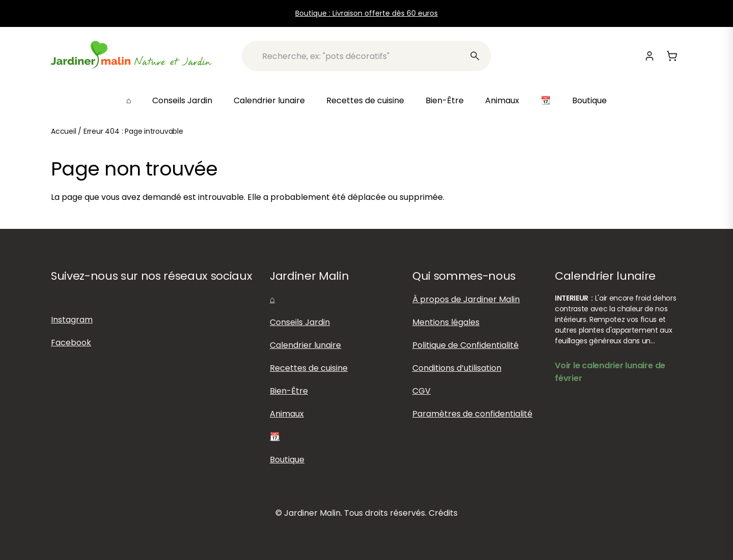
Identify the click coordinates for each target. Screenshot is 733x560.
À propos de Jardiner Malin (466, 299)
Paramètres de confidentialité (472, 414)
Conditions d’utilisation (457, 368)
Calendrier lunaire (269, 100)
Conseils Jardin (182, 100)
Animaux (502, 100)
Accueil (64, 131)
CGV (421, 391)
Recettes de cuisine (365, 100)
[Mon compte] (650, 56)
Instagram (72, 320)
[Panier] (672, 56)
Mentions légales (446, 322)
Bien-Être (445, 100)
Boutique (589, 100)
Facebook (71, 343)
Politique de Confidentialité (466, 345)
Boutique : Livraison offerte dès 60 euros (366, 13)
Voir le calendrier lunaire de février (610, 372)
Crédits (443, 513)
